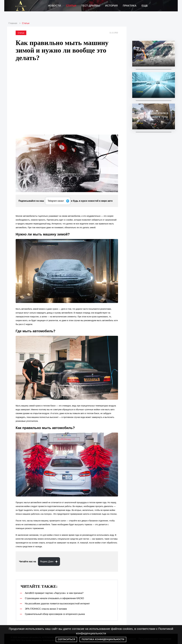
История (111, 6)
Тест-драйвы (91, 6)
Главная (13, 23)
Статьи (71, 6)
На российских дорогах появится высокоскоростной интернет (57, 604)
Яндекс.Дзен (47, 562)
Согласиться (66, 639)
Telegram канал (56, 201)
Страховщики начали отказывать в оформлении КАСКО (54, 598)
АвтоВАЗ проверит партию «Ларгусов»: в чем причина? (54, 593)
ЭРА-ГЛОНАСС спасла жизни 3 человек (46, 609)
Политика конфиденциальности (103, 639)
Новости (54, 6)
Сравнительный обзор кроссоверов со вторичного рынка (55, 614)
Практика (130, 6)
